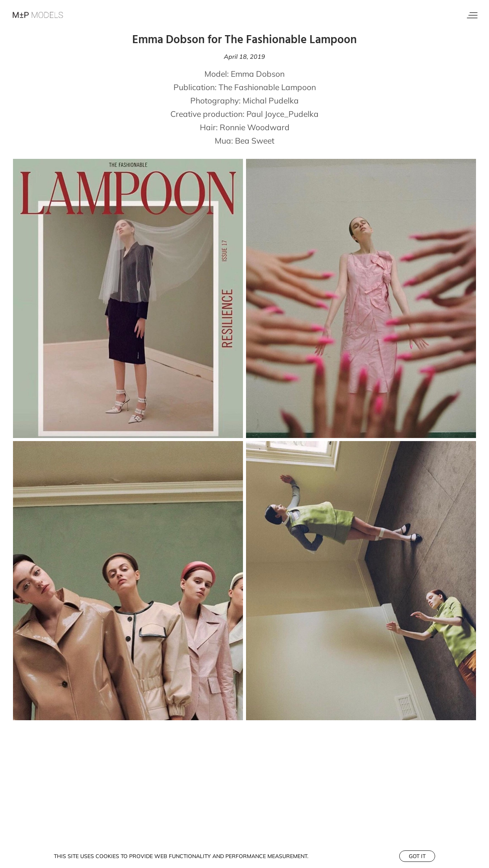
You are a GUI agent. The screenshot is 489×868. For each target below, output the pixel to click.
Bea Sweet (255, 141)
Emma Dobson (258, 74)
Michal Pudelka (271, 100)
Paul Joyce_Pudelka (283, 114)
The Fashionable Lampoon (267, 87)
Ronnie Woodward (255, 127)
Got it (417, 856)
